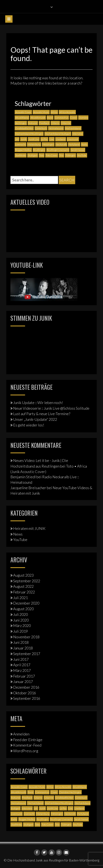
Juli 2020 (20, 614)
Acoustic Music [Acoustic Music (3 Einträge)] (41, 112)
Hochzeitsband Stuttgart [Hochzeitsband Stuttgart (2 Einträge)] (58, 134)
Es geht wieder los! (29, 425)
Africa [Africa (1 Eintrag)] (54, 112)
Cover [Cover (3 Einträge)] (74, 118)
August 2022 (23, 586)
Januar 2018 (23, 648)
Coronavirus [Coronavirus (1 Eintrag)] (62, 118)
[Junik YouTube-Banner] (44, 289)
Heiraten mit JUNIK (29, 528)
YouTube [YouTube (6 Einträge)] (82, 155)
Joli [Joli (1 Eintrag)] (17, 139)
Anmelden (21, 734)
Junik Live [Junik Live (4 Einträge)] (34, 139)
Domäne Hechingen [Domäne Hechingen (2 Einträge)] (70, 792)
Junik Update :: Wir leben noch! (38, 403)
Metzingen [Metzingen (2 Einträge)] (48, 144)
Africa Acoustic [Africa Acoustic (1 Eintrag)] (67, 112)
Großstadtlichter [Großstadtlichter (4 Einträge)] (24, 128)
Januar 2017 (23, 682)
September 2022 (27, 581)
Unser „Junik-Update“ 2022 (35, 419)
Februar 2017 (24, 676)
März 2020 (22, 626)
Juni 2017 (21, 659)
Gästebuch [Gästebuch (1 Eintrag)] (41, 128)
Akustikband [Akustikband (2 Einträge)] (22, 118)
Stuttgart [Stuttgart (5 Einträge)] (33, 155)
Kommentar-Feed (27, 745)
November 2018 (26, 637)
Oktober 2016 (25, 693)
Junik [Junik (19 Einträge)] (24, 139)
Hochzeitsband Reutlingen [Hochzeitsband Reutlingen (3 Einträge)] (29, 134)
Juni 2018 (21, 642)
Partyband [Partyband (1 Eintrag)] (74, 144)
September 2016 (27, 698)
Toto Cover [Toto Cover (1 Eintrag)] (52, 155)
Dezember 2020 (26, 603)
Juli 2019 (20, 631)
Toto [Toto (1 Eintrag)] (42, 155)
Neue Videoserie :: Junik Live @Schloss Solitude (51, 408)
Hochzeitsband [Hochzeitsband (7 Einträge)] (73, 128)
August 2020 (23, 609)
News (18, 534)
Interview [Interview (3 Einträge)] (78, 134)
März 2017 (22, 670)
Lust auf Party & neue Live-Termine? (42, 414)
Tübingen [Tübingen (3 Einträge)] (70, 155)
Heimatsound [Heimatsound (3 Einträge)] (56, 128)
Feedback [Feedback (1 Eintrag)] (44, 123)
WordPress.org (26, 751)
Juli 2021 (20, 598)
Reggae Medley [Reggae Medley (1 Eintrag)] (23, 150)
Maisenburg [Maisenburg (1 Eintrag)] (34, 144)
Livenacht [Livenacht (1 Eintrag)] (20, 144)
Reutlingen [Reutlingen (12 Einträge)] (39, 150)
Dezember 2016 (26, 687)
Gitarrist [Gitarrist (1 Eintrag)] (66, 123)
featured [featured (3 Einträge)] (33, 123)
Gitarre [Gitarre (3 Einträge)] (55, 123)
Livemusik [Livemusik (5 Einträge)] (73, 139)
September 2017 (27, 654)
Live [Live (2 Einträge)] (52, 139)
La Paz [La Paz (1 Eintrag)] (44, 139)
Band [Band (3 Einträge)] (50, 118)
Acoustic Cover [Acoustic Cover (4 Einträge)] (23, 112)
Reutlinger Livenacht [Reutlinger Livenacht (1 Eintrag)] (58, 150)
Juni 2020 (21, 620)
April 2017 (22, 665)
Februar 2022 (24, 592)
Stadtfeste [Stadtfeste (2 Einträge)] (21, 155)
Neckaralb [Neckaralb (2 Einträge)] (61, 144)
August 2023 (23, 575)
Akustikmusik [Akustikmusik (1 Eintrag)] (38, 118)
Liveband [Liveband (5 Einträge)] (61, 139)
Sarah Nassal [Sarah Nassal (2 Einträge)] (78, 150)
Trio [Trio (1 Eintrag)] (61, 155)
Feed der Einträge (28, 740)
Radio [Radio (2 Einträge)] (84, 144)
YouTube (20, 540)
